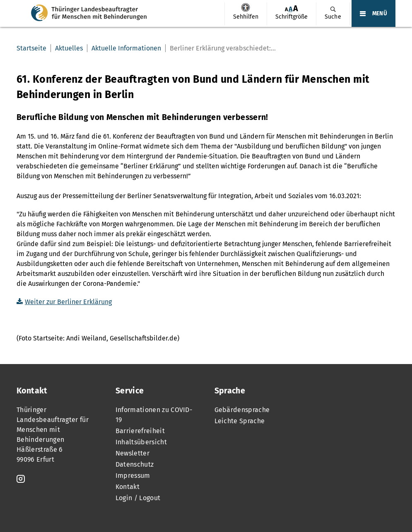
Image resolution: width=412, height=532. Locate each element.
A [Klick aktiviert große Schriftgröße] (296, 8)
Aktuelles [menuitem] (69, 48)
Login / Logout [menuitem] (138, 498)
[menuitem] (246, 14)
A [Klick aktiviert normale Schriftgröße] (290, 9)
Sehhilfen (246, 7)
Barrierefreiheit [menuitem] (140, 431)
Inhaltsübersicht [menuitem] (141, 442)
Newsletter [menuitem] (133, 453)
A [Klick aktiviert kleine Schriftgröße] (286, 9)
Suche (333, 17)
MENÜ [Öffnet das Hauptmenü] (380, 14)
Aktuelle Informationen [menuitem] (126, 48)
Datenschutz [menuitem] (135, 464)
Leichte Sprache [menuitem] (240, 421)
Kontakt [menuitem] (128, 487)
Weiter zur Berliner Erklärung (68, 302)
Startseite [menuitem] (31, 48)
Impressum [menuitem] (133, 476)
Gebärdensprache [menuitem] (242, 410)
